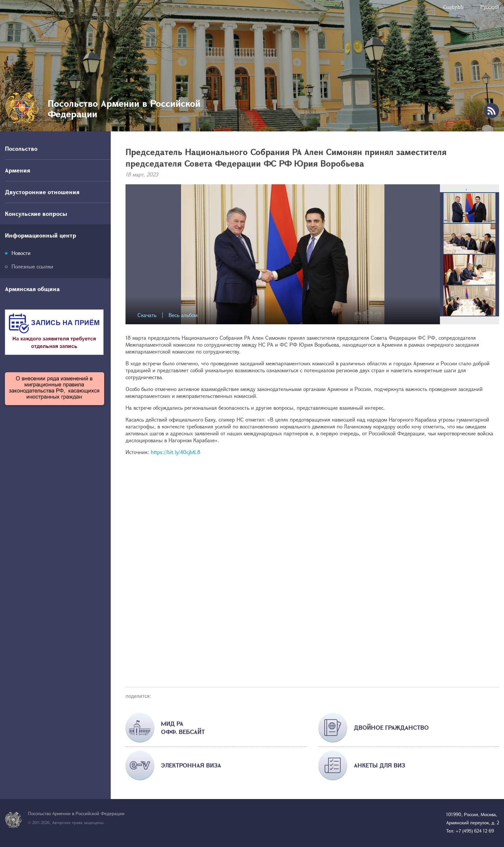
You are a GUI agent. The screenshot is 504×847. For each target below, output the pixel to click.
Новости (21, 253)
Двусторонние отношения (42, 192)
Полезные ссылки (32, 266)
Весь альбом (183, 315)
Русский (490, 7)
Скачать (147, 315)
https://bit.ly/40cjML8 (176, 452)
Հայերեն (453, 7)
